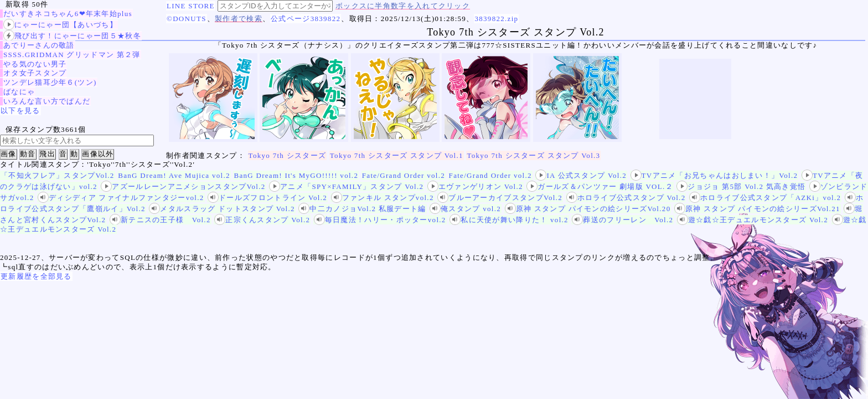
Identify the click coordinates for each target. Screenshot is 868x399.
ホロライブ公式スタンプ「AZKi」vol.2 (765, 198)
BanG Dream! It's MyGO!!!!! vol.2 (296, 175)
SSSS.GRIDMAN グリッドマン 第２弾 (72, 55)
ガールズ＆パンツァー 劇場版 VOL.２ (600, 186)
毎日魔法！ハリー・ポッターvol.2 (380, 220)
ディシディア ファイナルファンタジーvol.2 (121, 198)
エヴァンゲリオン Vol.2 (475, 186)
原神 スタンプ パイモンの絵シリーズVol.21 (757, 209)
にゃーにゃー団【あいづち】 (60, 25)
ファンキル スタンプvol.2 (383, 198)
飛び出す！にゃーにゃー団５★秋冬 (72, 36)
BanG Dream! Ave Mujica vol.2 (174, 175)
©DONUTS (187, 19)
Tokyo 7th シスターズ (288, 155)
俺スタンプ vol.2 (465, 209)
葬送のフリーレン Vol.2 (622, 220)
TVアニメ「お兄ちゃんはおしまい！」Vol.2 (714, 175)
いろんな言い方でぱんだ (47, 101)
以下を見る (20, 111)
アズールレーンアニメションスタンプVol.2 (183, 186)
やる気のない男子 (35, 64)
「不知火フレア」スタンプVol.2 (58, 175)
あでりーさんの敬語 (39, 45)
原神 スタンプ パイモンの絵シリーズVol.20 (588, 209)
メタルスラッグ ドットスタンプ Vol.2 (222, 209)
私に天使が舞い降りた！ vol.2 (509, 220)
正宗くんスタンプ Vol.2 (262, 220)
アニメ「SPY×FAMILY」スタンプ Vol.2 (346, 186)
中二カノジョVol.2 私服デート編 (362, 209)
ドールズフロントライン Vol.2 (267, 198)
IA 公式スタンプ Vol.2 (581, 175)
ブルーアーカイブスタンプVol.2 (500, 198)
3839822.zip (496, 19)
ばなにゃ (19, 92)
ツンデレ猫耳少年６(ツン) (50, 82)
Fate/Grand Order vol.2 (404, 175)
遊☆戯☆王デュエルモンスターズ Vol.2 (753, 220)
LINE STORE (191, 6)
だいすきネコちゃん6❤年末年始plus (68, 14)
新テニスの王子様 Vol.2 (160, 220)
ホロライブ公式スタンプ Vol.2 (626, 198)
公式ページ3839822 (306, 19)
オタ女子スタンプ (35, 73)
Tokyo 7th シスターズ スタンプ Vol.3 (533, 155)
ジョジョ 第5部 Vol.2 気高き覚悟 (741, 186)
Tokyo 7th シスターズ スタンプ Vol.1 (397, 155)
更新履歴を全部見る (36, 276)
